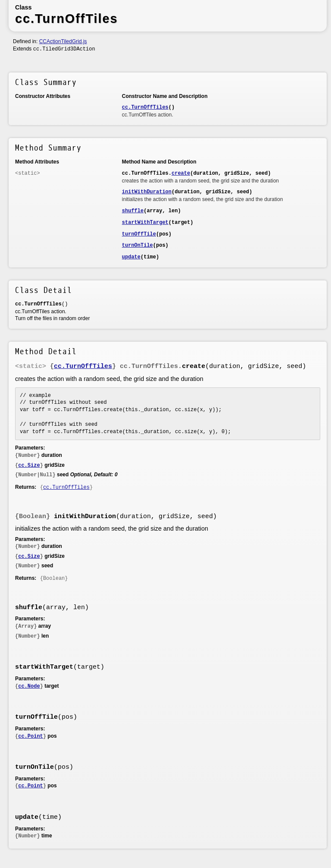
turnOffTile (139, 234)
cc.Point (31, 736)
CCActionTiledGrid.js (63, 41)
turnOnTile (137, 245)
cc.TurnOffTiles (145, 107)
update (131, 257)
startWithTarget (145, 223)
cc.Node (29, 686)
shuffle (133, 211)
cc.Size (29, 465)
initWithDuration (147, 192)
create (181, 173)
